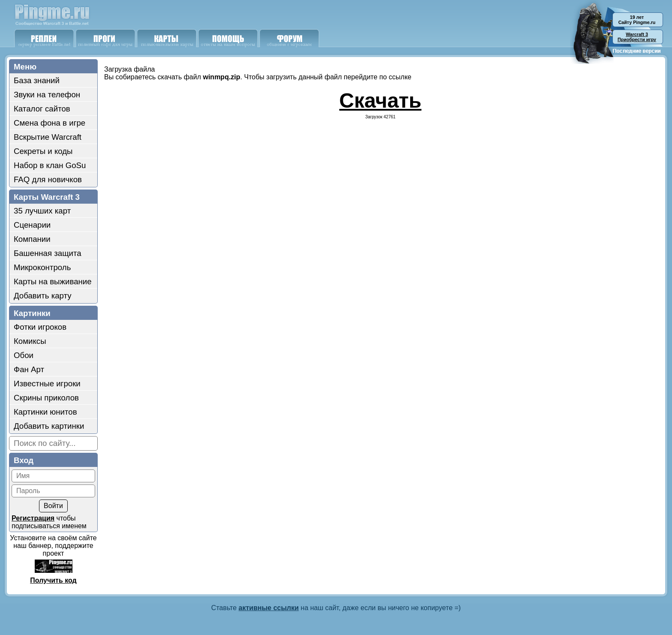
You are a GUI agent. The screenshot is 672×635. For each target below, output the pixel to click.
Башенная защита (48, 253)
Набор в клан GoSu (50, 165)
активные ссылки (269, 608)
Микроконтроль (42, 267)
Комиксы (30, 341)
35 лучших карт (42, 211)
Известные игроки (47, 384)
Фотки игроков (40, 327)
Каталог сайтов (42, 109)
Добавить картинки (49, 426)
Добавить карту (43, 296)
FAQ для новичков (48, 179)
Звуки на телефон (47, 95)
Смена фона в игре (49, 123)
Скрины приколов (46, 398)
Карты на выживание (53, 281)
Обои (24, 355)
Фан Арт (29, 369)
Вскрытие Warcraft (48, 137)
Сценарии (32, 225)
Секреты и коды (43, 151)
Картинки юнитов (45, 412)
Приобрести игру (637, 37)
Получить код (53, 580)
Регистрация (33, 518)
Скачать (381, 101)
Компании (32, 239)
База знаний (37, 80)
